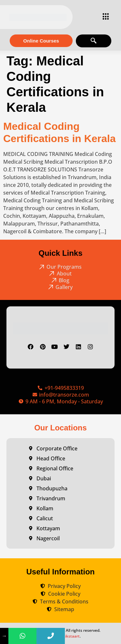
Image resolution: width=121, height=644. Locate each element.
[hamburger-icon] (104, 17)
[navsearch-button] (94, 41)
